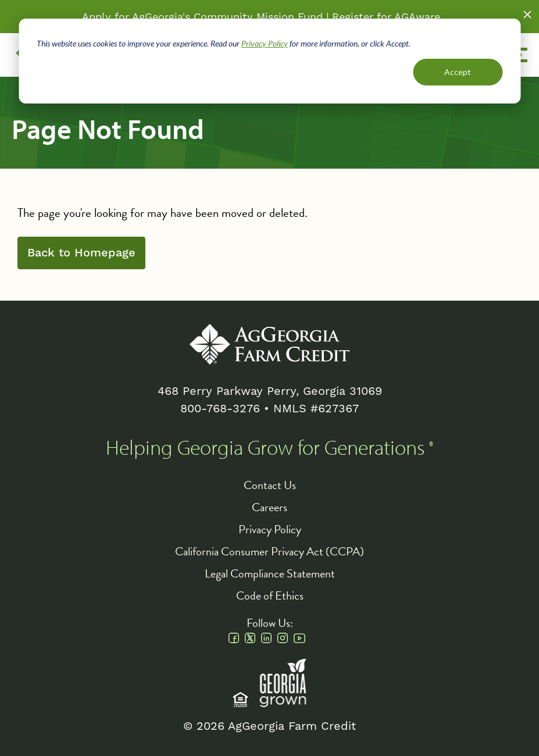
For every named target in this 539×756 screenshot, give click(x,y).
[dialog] (269, 61)
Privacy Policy (265, 43)
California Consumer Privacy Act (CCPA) (269, 551)
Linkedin (266, 638)
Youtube (299, 638)
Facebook (234, 638)
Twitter (250, 638)
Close (527, 15)
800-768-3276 (220, 408)
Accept (458, 72)
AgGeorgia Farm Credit (269, 344)
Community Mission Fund (258, 17)
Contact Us (270, 485)
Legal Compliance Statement (270, 573)
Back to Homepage (81, 253)
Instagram (283, 638)
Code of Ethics (270, 595)
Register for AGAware (386, 17)
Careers (269, 507)
